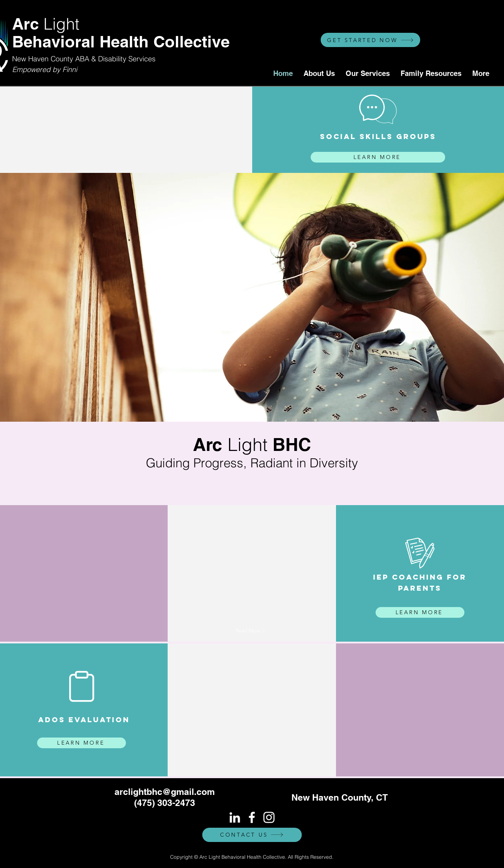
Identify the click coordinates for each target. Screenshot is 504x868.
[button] (250, 631)
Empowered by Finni (45, 69)
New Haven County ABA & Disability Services (84, 59)
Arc (46, 24)
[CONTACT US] (252, 835)
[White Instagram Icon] (269, 817)
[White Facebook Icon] (252, 817)
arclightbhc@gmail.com (165, 792)
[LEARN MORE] (378, 157)
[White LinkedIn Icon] (235, 817)
